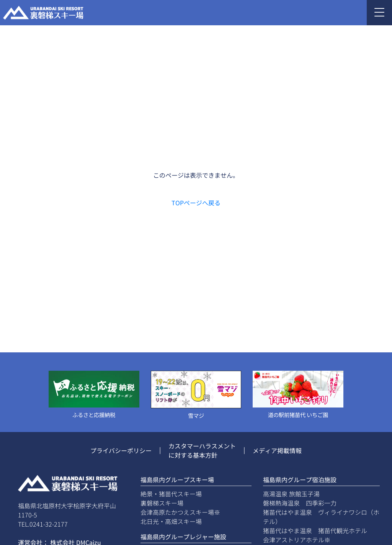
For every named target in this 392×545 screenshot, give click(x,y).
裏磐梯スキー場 (162, 503)
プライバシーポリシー (121, 450)
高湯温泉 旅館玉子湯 (291, 494)
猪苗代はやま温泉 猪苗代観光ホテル (315, 530)
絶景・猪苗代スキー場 (171, 494)
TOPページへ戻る (196, 203)
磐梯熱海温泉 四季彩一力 (300, 503)
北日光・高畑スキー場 (171, 521)
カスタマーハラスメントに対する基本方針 (202, 450)
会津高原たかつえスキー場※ (180, 512)
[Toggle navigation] (379, 13)
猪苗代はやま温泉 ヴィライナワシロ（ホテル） (321, 517)
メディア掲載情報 (277, 450)
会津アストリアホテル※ (297, 540)
